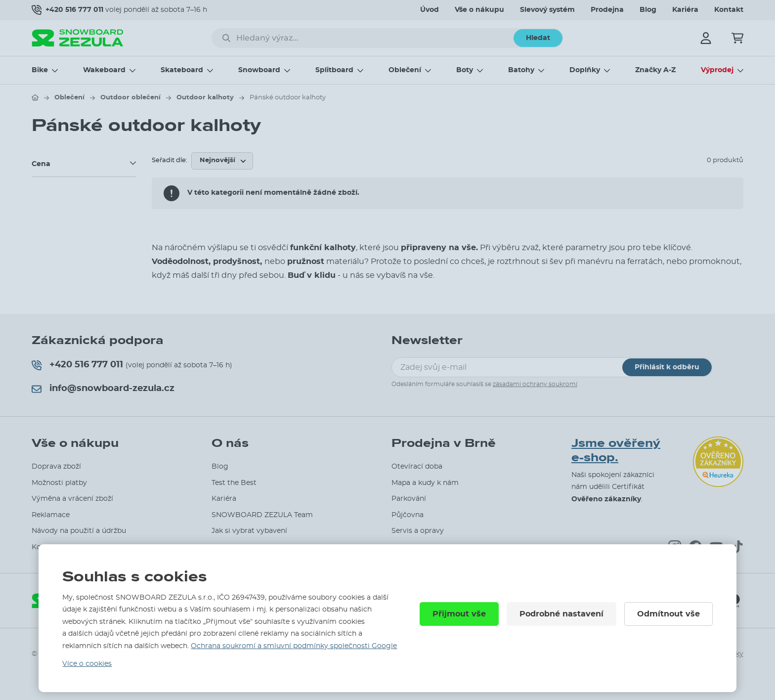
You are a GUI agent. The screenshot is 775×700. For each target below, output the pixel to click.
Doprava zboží (56, 467)
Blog (648, 10)
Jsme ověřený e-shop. (616, 450)
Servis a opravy (418, 531)
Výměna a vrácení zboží (72, 499)
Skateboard (182, 70)
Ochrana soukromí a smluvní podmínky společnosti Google (294, 646)
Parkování (409, 499)
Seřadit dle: (170, 160)
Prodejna (607, 10)
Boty (465, 70)
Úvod (430, 10)
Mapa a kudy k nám (425, 483)
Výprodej (717, 70)
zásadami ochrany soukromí (535, 384)
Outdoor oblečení (130, 98)
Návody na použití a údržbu (79, 531)
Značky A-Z (655, 70)
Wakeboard (104, 70)
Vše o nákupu (479, 10)
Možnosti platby (59, 483)
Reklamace (51, 515)
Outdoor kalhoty (205, 98)
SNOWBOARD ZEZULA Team (262, 515)
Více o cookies (87, 664)
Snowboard (259, 70)
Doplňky (585, 70)
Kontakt (729, 10)
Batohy (521, 70)
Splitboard (334, 70)
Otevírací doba (417, 467)
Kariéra (685, 10)
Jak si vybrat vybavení (249, 531)
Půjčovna (408, 515)
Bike (40, 70)
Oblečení (405, 70)
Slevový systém (547, 10)
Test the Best (234, 483)
